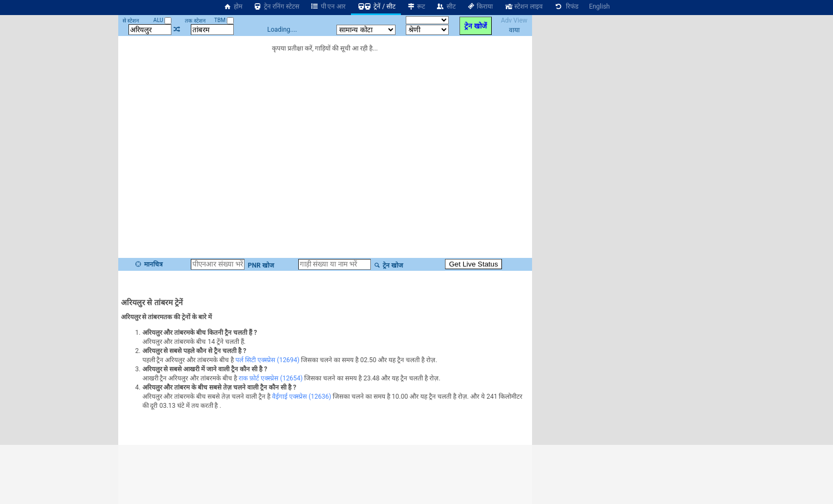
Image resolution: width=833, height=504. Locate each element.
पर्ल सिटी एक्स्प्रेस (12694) (267, 360)
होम (233, 6)
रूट (416, 6)
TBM (224, 20)
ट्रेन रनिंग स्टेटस (276, 6)
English (599, 6)
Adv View (514, 20)
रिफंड (566, 6)
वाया (514, 30)
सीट (446, 6)
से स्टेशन (131, 21)
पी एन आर (328, 6)
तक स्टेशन (195, 21)
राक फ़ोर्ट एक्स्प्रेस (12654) (271, 378)
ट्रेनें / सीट (376, 6)
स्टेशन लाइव (523, 6)
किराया (480, 6)
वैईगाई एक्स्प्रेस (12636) (301, 397)
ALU (162, 20)
